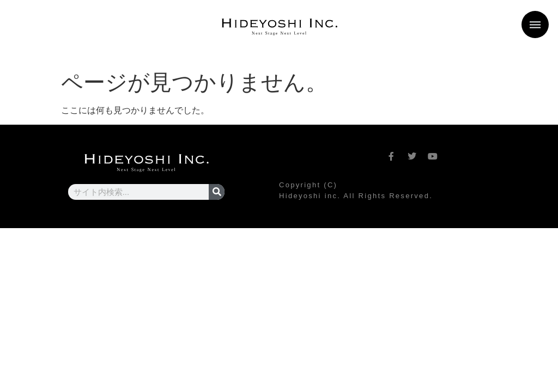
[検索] (217, 192)
